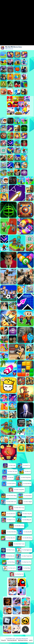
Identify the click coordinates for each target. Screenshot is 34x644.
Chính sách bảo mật (12, 640)
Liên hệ (31, 640)
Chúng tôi (3, 640)
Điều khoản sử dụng (23, 640)
